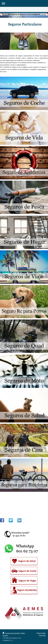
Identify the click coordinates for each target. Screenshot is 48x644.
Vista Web (42, 635)
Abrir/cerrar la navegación (24, 3)
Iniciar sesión (41, 633)
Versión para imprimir (11, 633)
